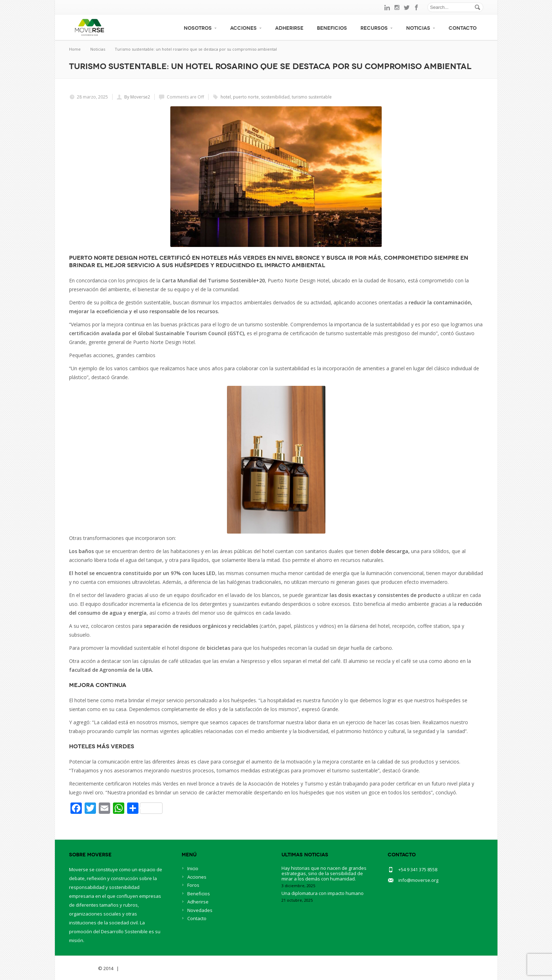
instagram (397, 7)
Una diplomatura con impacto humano (323, 893)
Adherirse (289, 28)
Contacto (463, 28)
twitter (407, 7)
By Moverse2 (137, 97)
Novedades (200, 910)
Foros (193, 885)
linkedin (387, 7)
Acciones (246, 28)
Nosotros (200, 28)
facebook (417, 7)
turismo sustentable (312, 97)
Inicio (193, 868)
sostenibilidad (275, 97)
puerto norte (246, 97)
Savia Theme (83, 968)
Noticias (421, 28)
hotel (226, 97)
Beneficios (332, 28)
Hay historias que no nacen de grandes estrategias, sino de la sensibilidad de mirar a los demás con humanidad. (324, 873)
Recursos (377, 28)
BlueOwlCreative (140, 968)
